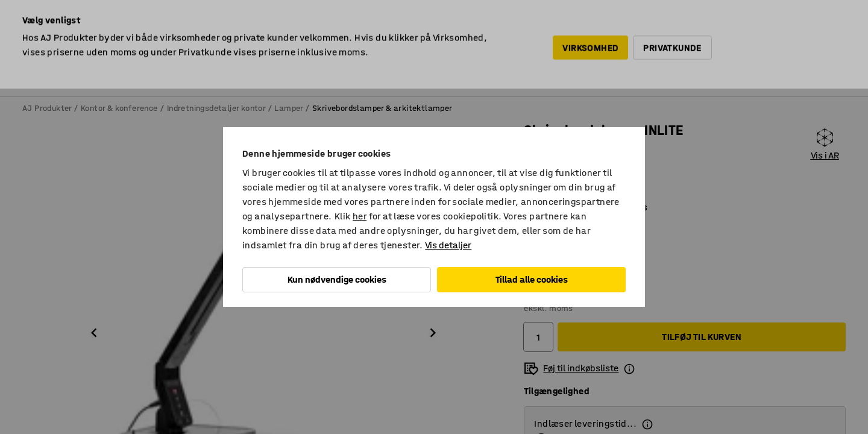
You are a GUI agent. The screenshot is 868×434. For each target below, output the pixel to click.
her (360, 216)
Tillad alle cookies (532, 279)
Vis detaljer (448, 245)
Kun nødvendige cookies (337, 279)
